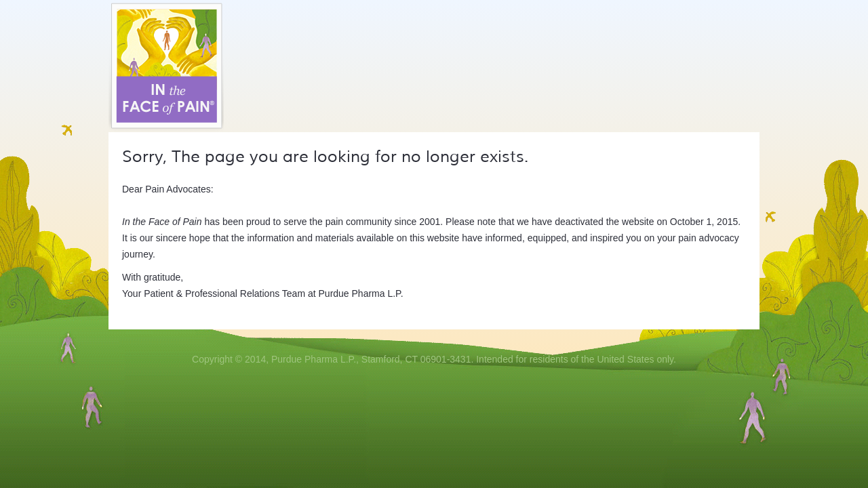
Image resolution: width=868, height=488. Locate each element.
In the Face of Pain (166, 66)
